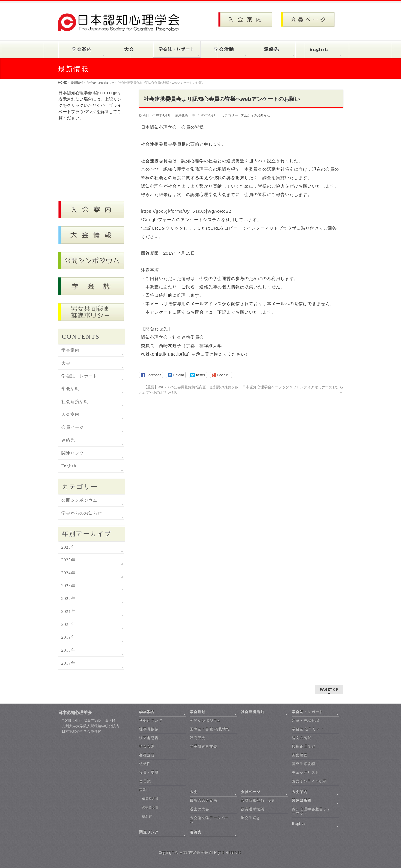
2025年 (69, 560)
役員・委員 (149, 773)
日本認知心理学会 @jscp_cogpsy (90, 93)
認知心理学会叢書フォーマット (311, 811)
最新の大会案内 (203, 800)
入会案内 (70, 414)
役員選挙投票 (253, 809)
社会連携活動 (75, 402)
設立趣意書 (149, 738)
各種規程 (147, 755)
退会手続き (251, 818)
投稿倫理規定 (304, 746)
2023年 (69, 586)
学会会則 (147, 746)
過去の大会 (200, 809)
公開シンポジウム (79, 500)
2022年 (69, 599)
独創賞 (147, 816)
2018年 (69, 650)
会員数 (145, 781)
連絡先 (68, 440)
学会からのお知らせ (255, 115)
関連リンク (73, 453)
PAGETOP (329, 689)
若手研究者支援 (203, 746)
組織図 (145, 764)
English (69, 466)
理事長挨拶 (149, 729)
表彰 (143, 790)
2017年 (69, 663)
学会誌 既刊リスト (308, 729)
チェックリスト (305, 773)
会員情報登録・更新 (258, 800)
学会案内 (70, 350)
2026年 (69, 547)
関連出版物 (302, 800)
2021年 (69, 612)
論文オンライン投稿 (309, 781)
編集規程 (300, 755)
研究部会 (198, 738)
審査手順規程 (304, 764)
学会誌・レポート (79, 376)
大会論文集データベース (209, 820)
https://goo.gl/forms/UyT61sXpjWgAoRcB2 (186, 211)
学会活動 (70, 389)
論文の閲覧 (302, 738)
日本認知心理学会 (193, 853)
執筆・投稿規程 (305, 721)
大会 (66, 363)
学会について (151, 721)
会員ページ (73, 427)
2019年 (69, 637)
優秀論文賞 (150, 808)
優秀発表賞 (150, 799)
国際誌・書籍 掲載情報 (210, 729)
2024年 (69, 573)
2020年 (69, 625)
